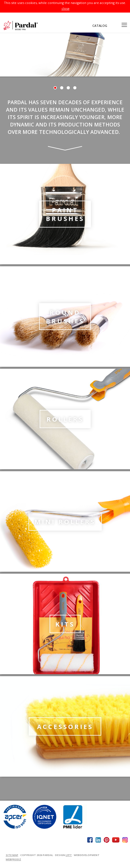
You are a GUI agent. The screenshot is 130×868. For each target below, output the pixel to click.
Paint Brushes (65, 214)
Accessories (65, 726)
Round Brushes (65, 317)
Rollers (65, 419)
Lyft (69, 855)
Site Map (12, 855)
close (66, 8)
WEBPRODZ (13, 859)
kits (65, 624)
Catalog (100, 26)
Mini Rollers (65, 521)
